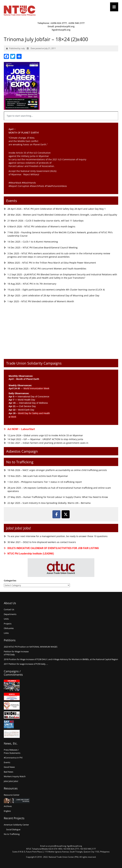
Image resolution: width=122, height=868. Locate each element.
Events (12, 201)
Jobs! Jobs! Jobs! (19, 528)
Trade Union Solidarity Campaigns (34, 363)
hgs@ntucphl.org (61, 30)
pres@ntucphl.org (65, 26)
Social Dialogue (13, 829)
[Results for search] (61, 122)
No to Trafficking (20, 462)
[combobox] (61, 116)
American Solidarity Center (16, 825)
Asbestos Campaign (22, 451)
